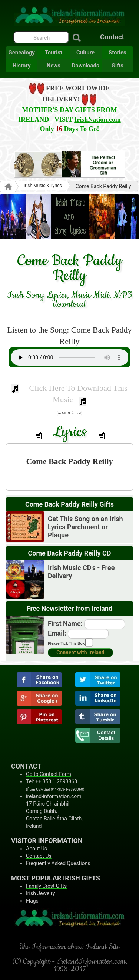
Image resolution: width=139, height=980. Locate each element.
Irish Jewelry (40, 893)
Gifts (118, 66)
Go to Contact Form (49, 774)
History (22, 66)
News (54, 66)
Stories (118, 53)
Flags (32, 901)
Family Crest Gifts (46, 886)
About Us (37, 849)
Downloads (86, 66)
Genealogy (21, 53)
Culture (85, 53)
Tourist (54, 53)
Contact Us (39, 856)
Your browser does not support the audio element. (70, 357)
